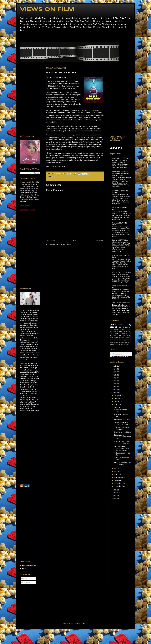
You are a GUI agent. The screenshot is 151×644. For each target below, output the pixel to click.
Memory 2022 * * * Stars (122, 420)
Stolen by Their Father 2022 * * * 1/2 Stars (122, 443)
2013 (115, 366)
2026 (115, 499)
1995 (114, 336)
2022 (53, 177)
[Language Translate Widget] (121, 354)
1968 (123, 338)
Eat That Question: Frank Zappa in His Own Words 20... (121, 448)
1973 (112, 340)
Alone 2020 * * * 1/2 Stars (121, 158)
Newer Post (51, 241)
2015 (115, 372)
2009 (126, 344)
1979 (127, 331)
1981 (118, 329)
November (118, 483)
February (118, 398)
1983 (112, 342)
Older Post (100, 241)
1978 (121, 331)
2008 (121, 344)
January (117, 395)
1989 (129, 334)
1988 (124, 334)
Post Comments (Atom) (63, 245)
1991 (124, 329)
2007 (117, 338)
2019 (115, 384)
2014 (115, 369)
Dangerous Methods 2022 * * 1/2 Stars (121, 423)
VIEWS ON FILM (47, 9)
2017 (115, 378)
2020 (115, 387)
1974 (112, 329)
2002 (114, 331)
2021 (115, 390)
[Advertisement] (30, 99)
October (117, 480)
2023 (115, 490)
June (116, 468)
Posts (24, 579)
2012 (112, 327)
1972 (128, 338)
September (118, 477)
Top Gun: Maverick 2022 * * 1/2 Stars (122, 464)
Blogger (85, 623)
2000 (112, 344)
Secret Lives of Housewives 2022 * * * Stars (122, 437)
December (118, 486)
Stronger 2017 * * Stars (120, 240)
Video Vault (117, 325)
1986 (112, 334)
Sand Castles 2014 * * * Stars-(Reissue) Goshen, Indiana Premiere (121, 174)
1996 (128, 342)
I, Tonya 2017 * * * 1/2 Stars (122, 272)
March (117, 401)
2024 (115, 493)
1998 (127, 336)
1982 (128, 340)
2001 (112, 338)
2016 (115, 375)
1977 (117, 340)
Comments (26, 582)
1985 (117, 342)
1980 (122, 340)
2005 (116, 344)
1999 (129, 329)
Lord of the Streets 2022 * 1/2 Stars (122, 428)
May (116, 407)
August (117, 474)
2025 (115, 496)
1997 (121, 336)
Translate (124, 357)
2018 (115, 381)
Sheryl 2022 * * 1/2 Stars (122, 432)
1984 (120, 327)
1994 (122, 342)
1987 (118, 334)
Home (21, 36)
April (116, 404)
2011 (127, 327)
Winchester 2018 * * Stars (121, 303)
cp (25, 568)
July (116, 471)
